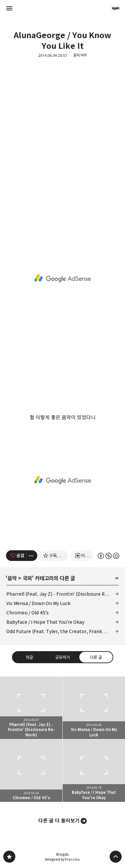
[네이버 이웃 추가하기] (82, 556)
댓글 (29, 657)
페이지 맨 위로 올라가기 (116, 857)
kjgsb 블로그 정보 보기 (116, 8)
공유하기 (62, 657)
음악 (12, 578)
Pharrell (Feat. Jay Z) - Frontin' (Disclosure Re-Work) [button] (31, 708)
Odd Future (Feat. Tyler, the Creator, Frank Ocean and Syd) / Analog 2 (63, 631)
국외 (27, 578)
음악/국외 (80, 55)
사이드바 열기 (9, 8)
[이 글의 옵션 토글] (32, 556)
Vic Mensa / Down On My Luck (38, 603)
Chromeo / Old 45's (27, 613)
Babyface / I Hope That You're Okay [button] (94, 771)
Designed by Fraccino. (63, 859)
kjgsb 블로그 (9, 857)
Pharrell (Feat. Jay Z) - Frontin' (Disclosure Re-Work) (63, 594)
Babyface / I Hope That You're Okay (45, 622)
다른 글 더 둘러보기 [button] (59, 821)
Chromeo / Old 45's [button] (31, 771)
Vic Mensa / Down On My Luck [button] (94, 708)
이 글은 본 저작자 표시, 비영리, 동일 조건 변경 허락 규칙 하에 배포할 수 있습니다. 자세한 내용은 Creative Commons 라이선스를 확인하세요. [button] (108, 556)
